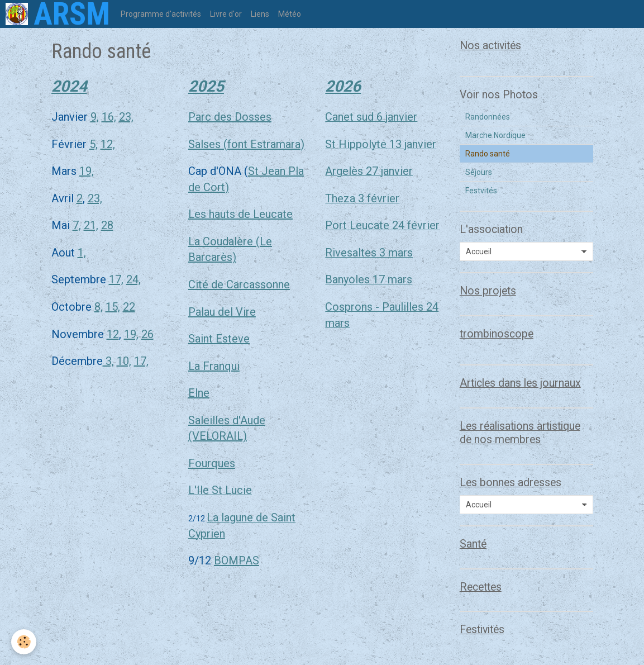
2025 (206, 86)
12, (108, 144)
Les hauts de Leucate (240, 214)
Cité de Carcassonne (239, 284)
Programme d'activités (161, 14)
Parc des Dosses (230, 117)
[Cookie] (24, 642)
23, (126, 117)
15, (113, 307)
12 (113, 334)
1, (82, 253)
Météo (290, 14)
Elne (199, 393)
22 (129, 307)
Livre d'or (226, 14)
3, (108, 361)
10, (124, 361)
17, (116, 279)
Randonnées (488, 117)
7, (77, 225)
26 (147, 334)
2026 (343, 86)
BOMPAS (237, 560)
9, (95, 117)
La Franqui (214, 366)
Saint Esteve (219, 339)
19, (87, 171)
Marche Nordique (495, 135)
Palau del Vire (222, 312)
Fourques (212, 463)
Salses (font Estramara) (246, 144)
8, (99, 307)
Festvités (481, 191)
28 (107, 225)
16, (109, 117)
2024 (69, 86)
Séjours (479, 172)
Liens (260, 14)
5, (94, 144)
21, (91, 225)
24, (133, 279)
